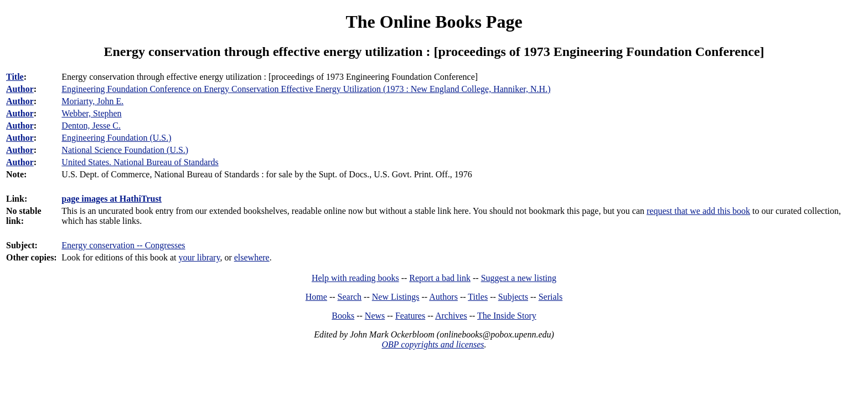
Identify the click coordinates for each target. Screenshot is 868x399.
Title (15, 77)
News (375, 316)
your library (199, 257)
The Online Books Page (434, 22)
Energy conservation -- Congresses (123, 245)
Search (350, 297)
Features (410, 316)
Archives (451, 316)
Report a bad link (440, 278)
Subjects (513, 297)
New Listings (396, 297)
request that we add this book (698, 211)
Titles (478, 297)
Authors (443, 297)
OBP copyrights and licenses (433, 344)
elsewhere (252, 257)
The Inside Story (507, 316)
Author (20, 89)
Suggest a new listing (519, 278)
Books (343, 316)
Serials (551, 297)
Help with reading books (355, 278)
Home (316, 297)
